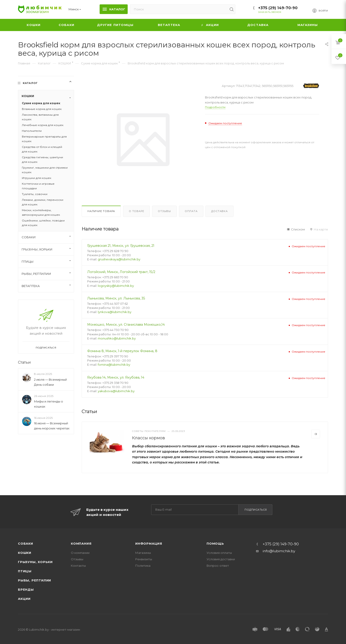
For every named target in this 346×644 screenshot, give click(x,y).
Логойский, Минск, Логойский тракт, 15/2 (121, 272)
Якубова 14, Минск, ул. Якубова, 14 (116, 377)
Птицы (25, 571)
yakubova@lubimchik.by (116, 391)
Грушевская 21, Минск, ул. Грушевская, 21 (121, 246)
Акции (24, 599)
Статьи (24, 362)
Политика (143, 566)
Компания (81, 543)
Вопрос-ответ (218, 566)
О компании (80, 553)
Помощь (215, 543)
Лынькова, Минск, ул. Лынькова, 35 (116, 298)
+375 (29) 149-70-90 (278, 8)
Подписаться (256, 510)
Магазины (143, 553)
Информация (149, 543)
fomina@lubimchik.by (114, 365)
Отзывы (164, 211)
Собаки (26, 543)
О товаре (136, 211)
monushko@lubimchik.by (117, 338)
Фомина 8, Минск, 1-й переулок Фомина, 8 (122, 351)
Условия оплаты (219, 553)
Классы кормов (148, 438)
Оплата (191, 211)
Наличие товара (101, 211)
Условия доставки (221, 559)
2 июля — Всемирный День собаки (50, 382)
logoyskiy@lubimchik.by (116, 286)
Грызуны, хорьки (35, 562)
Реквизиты (144, 559)
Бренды (26, 589)
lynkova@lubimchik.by (115, 312)
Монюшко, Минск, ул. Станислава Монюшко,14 (126, 325)
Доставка (219, 211)
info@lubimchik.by (279, 551)
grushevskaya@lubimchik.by (119, 259)
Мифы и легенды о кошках (49, 404)
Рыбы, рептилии (35, 580)
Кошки (25, 553)
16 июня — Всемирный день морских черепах (52, 426)
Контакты (78, 566)
